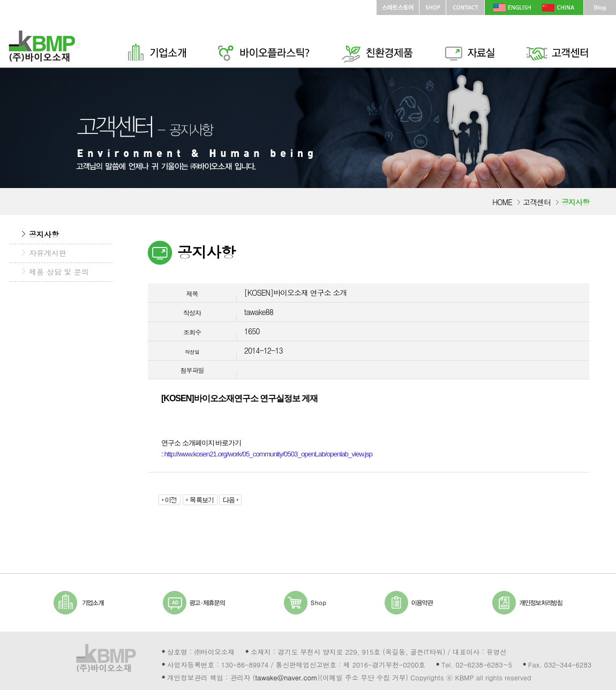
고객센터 (537, 202)
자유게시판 (48, 253)
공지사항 (44, 234)
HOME (502, 202)
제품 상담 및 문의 (59, 272)
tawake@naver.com (286, 678)
